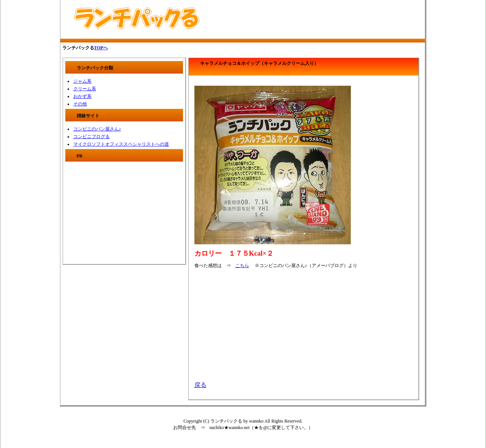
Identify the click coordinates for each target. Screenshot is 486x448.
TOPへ (101, 48)
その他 (80, 104)
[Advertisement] (302, 19)
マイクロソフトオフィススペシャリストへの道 (121, 144)
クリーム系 (85, 89)
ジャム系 (82, 81)
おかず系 (82, 96)
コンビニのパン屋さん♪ (97, 129)
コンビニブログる (92, 137)
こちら (242, 266)
